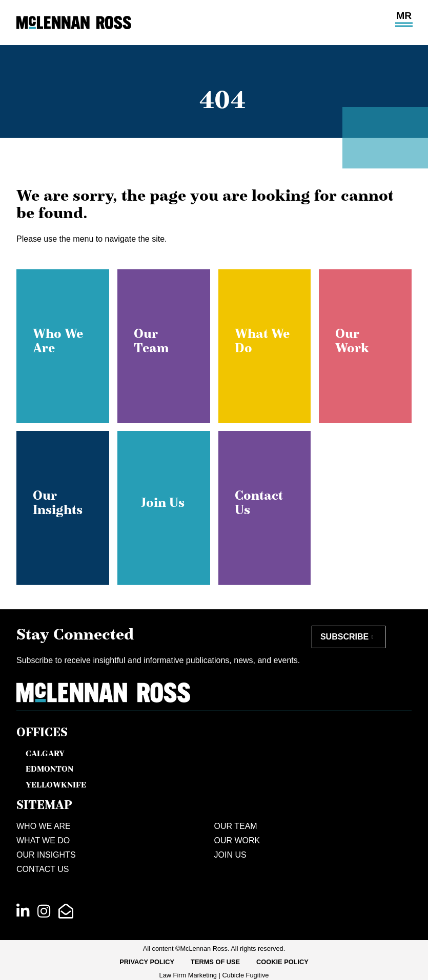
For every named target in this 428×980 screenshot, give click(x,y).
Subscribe (344, 637)
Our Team (236, 826)
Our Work (237, 840)
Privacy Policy (147, 962)
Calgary (45, 753)
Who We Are (44, 826)
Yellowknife (56, 784)
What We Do (43, 840)
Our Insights (46, 855)
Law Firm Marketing (188, 975)
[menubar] (214, 962)
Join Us (230, 855)
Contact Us (43, 869)
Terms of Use (215, 962)
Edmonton (49, 769)
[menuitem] (147, 962)
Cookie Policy (282, 962)
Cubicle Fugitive (245, 975)
